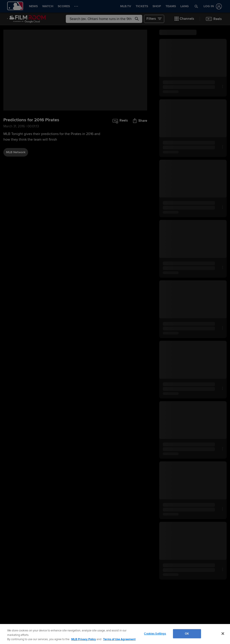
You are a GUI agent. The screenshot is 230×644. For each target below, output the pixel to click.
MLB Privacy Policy (84, 639)
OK (187, 633)
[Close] (223, 633)
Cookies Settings (155, 633)
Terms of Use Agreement (119, 639)
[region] (115, 634)
